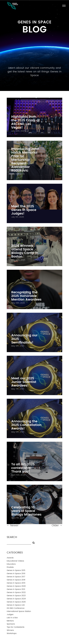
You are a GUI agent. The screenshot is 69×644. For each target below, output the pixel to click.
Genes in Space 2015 (16, 570)
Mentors (10, 621)
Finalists (10, 567)
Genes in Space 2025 (16, 602)
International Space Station (19, 611)
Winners (10, 630)
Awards (10, 558)
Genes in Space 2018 (16, 580)
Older (57, 525)
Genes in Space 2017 (16, 577)
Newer (13, 525)
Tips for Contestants (16, 627)
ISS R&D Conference (16, 608)
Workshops (12, 633)
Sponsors (11, 624)
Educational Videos (15, 561)
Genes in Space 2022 (16, 592)
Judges (10, 615)
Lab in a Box (12, 618)
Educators (11, 564)
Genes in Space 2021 (16, 589)
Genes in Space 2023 (16, 596)
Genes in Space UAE (16, 605)
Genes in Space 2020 (16, 586)
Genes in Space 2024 (16, 599)
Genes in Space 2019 (16, 583)
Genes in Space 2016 (16, 574)
